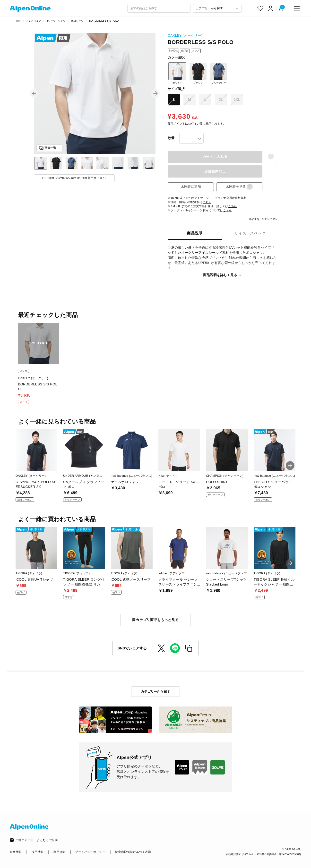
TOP (18, 21)
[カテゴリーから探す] (217, 8)
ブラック (198, 73)
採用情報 (38, 852)
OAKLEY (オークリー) (185, 35)
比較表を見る (239, 187)
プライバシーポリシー (90, 852)
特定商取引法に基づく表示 (133, 852)
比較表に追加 (191, 187)
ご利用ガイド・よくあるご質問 (37, 840)
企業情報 (16, 852)
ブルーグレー (219, 73)
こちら (207, 202)
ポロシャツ (77, 21)
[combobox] (159, 8)
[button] (34, 94)
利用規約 (59, 852)
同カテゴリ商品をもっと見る (155, 620)
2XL (237, 100)
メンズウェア (34, 21)
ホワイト (177, 73)
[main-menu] (297, 8)
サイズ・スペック (250, 233)
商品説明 (195, 233)
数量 (171, 138)
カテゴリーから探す (156, 692)
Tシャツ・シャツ (56, 21)
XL (221, 100)
